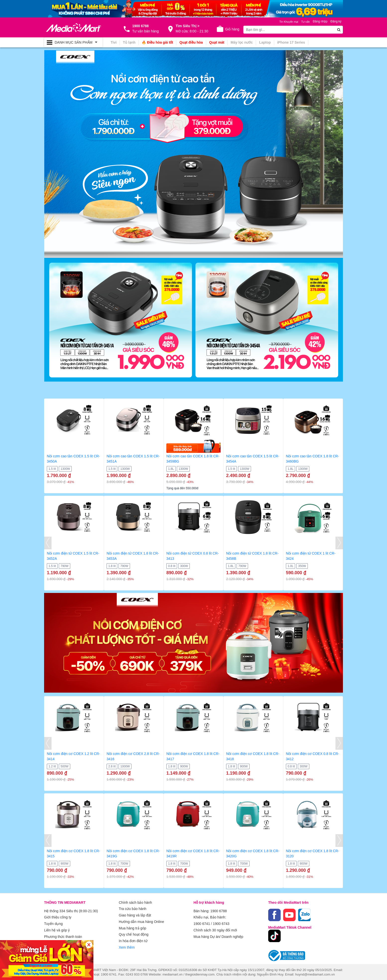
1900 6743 (221, 922)
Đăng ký (336, 21)
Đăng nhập (320, 21)
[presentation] (48, 543)
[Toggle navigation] (73, 42)
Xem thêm (127, 944)
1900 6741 (202, 922)
